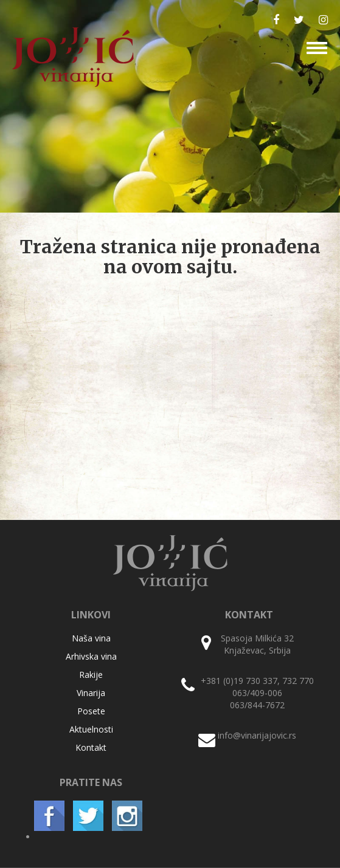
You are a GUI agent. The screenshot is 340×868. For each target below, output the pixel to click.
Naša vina (91, 638)
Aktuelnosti (91, 729)
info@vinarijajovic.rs (257, 735)
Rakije (91, 675)
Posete (91, 711)
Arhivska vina (91, 656)
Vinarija (91, 693)
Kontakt (91, 747)
